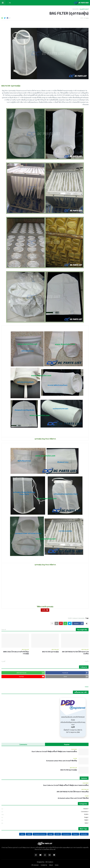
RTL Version (35, 865)
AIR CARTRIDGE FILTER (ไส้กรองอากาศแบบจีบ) (75, 653)
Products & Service (40, 834)
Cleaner (45, 809)
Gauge (45, 817)
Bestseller (76, 9)
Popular (67, 744)
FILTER (70, 618)
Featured (75, 618)
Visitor (87, 687)
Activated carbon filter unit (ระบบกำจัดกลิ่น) (62, 761)
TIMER (45, 820)
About (51, 865)
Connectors (45, 812)
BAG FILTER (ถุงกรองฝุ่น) (50, 652)
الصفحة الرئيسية (84, 9)
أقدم (4, 661)
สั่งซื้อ (44, 610)
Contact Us (44, 865)
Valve (45, 823)
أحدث (86, 661)
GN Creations (49, 862)
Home (57, 865)
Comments (23, 744)
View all (4, 630)
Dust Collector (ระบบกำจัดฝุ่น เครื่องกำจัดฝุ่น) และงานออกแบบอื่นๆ (54, 752)
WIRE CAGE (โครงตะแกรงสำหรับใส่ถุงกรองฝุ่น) (16, 653)
